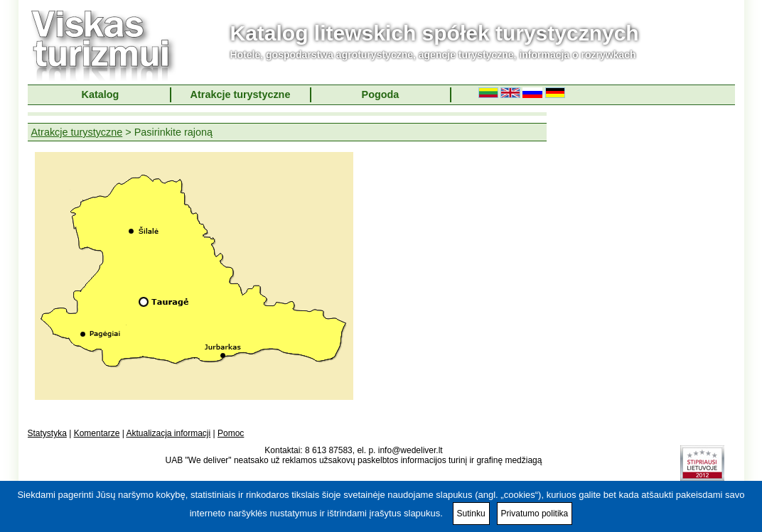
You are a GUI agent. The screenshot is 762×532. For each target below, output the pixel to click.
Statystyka (47, 433)
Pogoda (381, 94)
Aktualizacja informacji (168, 433)
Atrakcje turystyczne (241, 94)
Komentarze (97, 433)
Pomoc (231, 433)
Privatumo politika (535, 514)
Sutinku (471, 514)
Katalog (101, 94)
